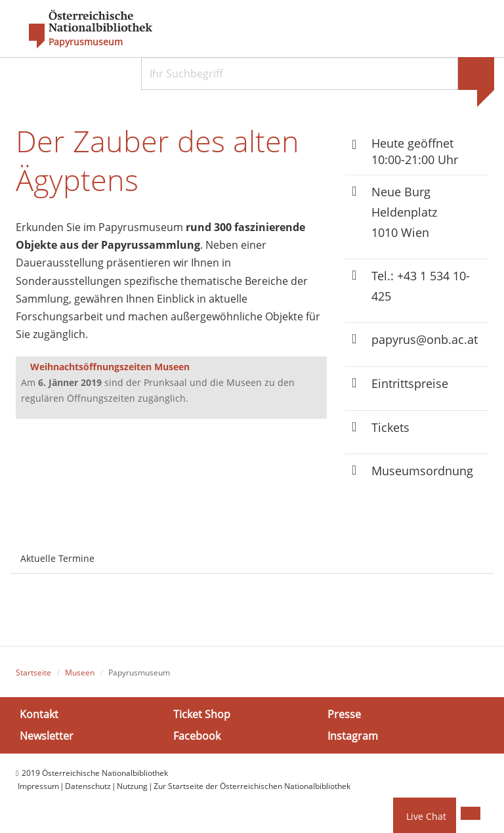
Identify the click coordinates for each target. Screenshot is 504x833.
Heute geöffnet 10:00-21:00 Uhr (415, 151)
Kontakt (39, 714)
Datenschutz (88, 786)
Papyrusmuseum (86, 42)
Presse (344, 714)
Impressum (38, 786)
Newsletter (47, 736)
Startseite (33, 673)
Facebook (197, 736)
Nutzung (132, 786)
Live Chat (426, 816)
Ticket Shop (202, 714)
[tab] (117, 551)
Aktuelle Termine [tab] (57, 558)
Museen (80, 673)
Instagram (353, 736)
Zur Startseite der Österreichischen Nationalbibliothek (252, 786)
